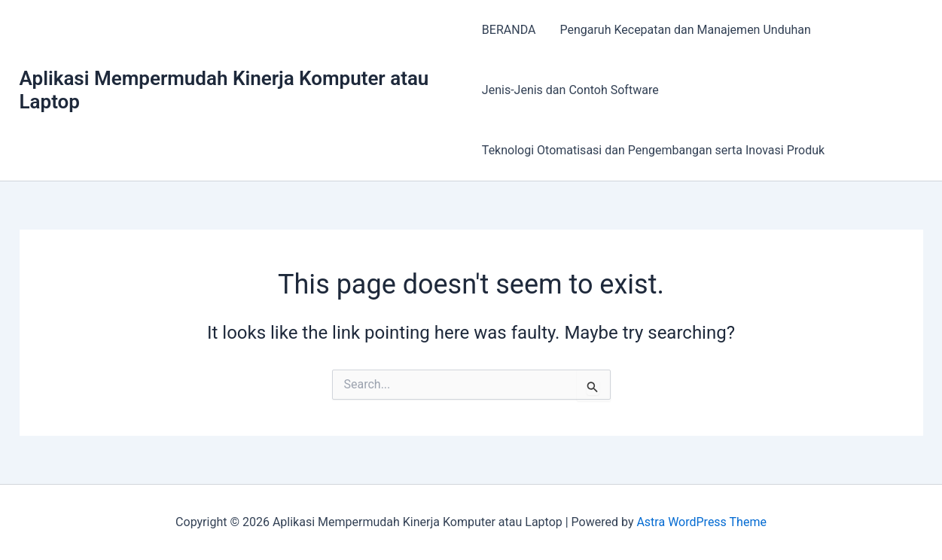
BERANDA (509, 30)
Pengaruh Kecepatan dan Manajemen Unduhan (685, 30)
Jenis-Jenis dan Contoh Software (570, 90)
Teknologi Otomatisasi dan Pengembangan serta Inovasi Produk (653, 150)
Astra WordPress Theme (701, 522)
